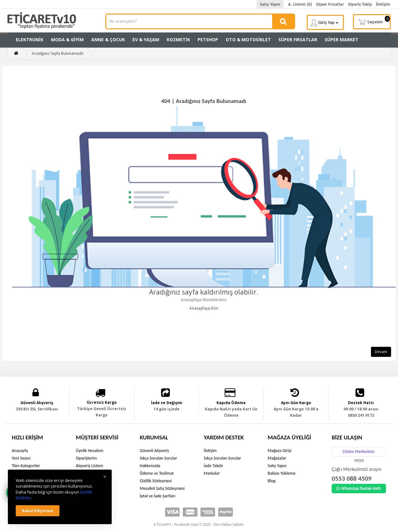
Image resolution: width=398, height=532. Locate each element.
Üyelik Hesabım (90, 451)
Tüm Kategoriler (26, 466)
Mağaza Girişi (280, 451)
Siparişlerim (86, 458)
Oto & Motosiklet (248, 40)
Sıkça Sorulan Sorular (158, 458)
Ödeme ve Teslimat (157, 473)
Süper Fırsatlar (330, 4)
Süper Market (342, 40)
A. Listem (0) (300, 4)
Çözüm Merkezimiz (359, 452)
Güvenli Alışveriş (154, 451)
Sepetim (374, 21)
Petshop (208, 40)
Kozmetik (178, 40)
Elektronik (30, 40)
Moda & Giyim (67, 40)
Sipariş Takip (360, 4)
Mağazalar (277, 458)
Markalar (212, 473)
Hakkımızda (150, 466)
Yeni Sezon (21, 458)
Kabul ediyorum (38, 511)
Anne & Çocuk (108, 40)
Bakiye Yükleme (282, 473)
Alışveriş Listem (90, 466)
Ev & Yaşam (146, 40)
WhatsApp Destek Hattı (359, 488)
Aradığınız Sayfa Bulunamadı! (58, 53)
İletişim (383, 4)
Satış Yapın (270, 4)
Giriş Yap (324, 23)
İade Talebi (213, 466)
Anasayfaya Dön (204, 308)
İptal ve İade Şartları (157, 496)
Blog (272, 481)
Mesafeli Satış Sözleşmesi (162, 488)
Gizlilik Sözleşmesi (156, 481)
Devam (381, 352)
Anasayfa (20, 451)
